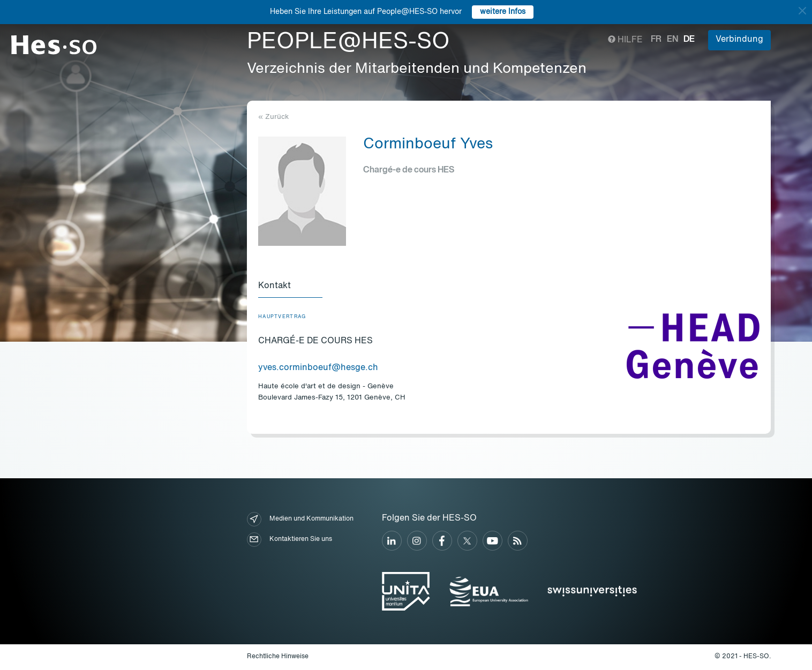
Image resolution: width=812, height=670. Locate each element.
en (672, 40)
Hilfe (625, 40)
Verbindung (739, 40)
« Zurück (273, 117)
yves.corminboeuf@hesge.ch (318, 368)
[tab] (290, 287)
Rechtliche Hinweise (278, 657)
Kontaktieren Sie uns (290, 540)
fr (656, 40)
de (689, 40)
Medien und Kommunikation (300, 519)
